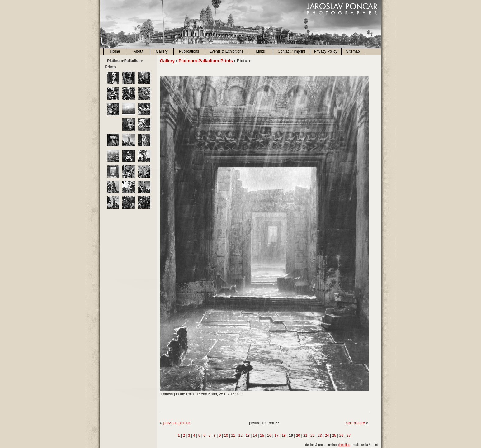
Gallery (162, 51)
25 (334, 436)
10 (226, 436)
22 (312, 436)
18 (283, 436)
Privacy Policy (326, 51)
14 (255, 436)
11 (233, 436)
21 (305, 436)
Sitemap (353, 51)
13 (248, 436)
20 (298, 436)
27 (349, 436)
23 (320, 436)
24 (327, 436)
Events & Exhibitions (226, 51)
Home (115, 51)
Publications (189, 51)
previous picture (177, 423)
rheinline (344, 445)
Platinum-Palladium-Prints (205, 61)
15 (262, 436)
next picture (355, 423)
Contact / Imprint (291, 51)
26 (341, 436)
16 (269, 436)
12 (240, 436)
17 (276, 436)
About (138, 51)
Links (260, 51)
